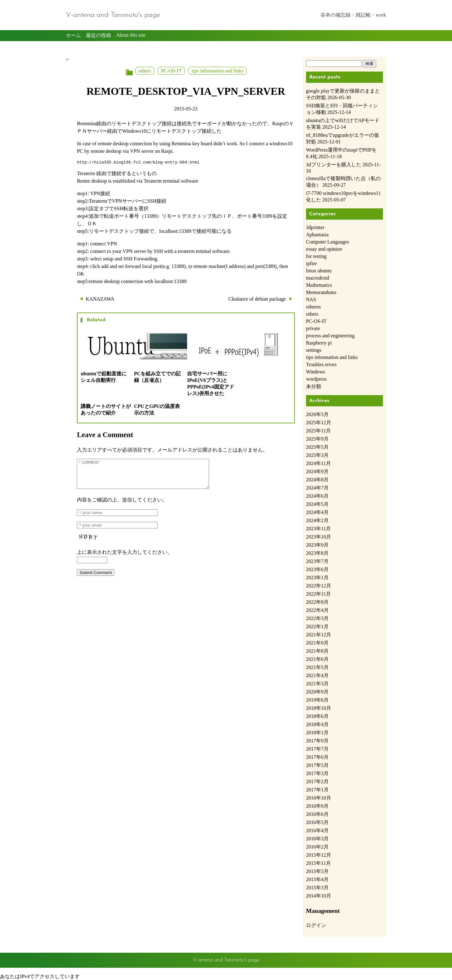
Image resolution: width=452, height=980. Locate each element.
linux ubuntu (319, 271)
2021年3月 (317, 684)
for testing (316, 256)
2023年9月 (317, 545)
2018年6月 (317, 716)
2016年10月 (319, 798)
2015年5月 (317, 871)
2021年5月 (317, 667)
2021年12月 (319, 635)
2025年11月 (318, 431)
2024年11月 (318, 463)
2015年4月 (317, 879)
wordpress (316, 379)
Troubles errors (321, 364)
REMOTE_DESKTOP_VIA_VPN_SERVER (186, 91)
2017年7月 (317, 749)
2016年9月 (317, 806)
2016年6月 (317, 814)
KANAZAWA (100, 300)
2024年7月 (317, 488)
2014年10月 (319, 896)
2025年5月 (317, 447)
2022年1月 (317, 627)
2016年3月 (317, 839)
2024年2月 (317, 520)
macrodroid (318, 278)
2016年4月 (317, 830)
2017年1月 (317, 790)
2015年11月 (318, 863)
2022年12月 (319, 586)
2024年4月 (317, 512)
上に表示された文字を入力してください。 (125, 559)
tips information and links (217, 71)
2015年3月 (317, 888)
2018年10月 (319, 708)
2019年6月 (317, 700)
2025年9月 (317, 439)
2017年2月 (317, 782)
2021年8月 (317, 651)
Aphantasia (317, 235)
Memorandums (321, 292)
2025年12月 (319, 423)
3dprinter (315, 227)
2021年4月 (317, 675)
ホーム (73, 35)
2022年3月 (317, 618)
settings (314, 350)
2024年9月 (317, 471)
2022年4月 (317, 610)
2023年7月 (317, 561)
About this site (131, 35)
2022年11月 (318, 594)
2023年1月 (317, 578)
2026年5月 (317, 414)
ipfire (312, 263)
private (313, 328)
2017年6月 (317, 757)
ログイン (316, 925)
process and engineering (330, 336)
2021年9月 (317, 643)
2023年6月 (317, 569)
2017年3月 (317, 773)
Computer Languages (328, 242)
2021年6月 (317, 659)
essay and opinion (324, 249)
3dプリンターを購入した (334, 165)
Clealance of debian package (257, 300)
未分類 (314, 386)
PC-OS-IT (171, 71)
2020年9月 (317, 692)
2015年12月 (319, 855)
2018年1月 (317, 733)
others (145, 71)
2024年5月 (317, 504)
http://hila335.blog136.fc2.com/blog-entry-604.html (138, 163)
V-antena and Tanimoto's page (113, 15)
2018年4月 (317, 724)
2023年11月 (318, 529)
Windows (316, 372)
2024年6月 (317, 496)
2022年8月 (317, 602)
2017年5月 (317, 765)
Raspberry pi (319, 343)
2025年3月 (317, 455)
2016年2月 (317, 847)
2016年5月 (317, 822)
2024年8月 (317, 480)
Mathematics (319, 285)
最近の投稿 (99, 35)
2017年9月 (317, 741)
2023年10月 (319, 537)
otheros (313, 307)
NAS (311, 300)
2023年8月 (317, 553)
